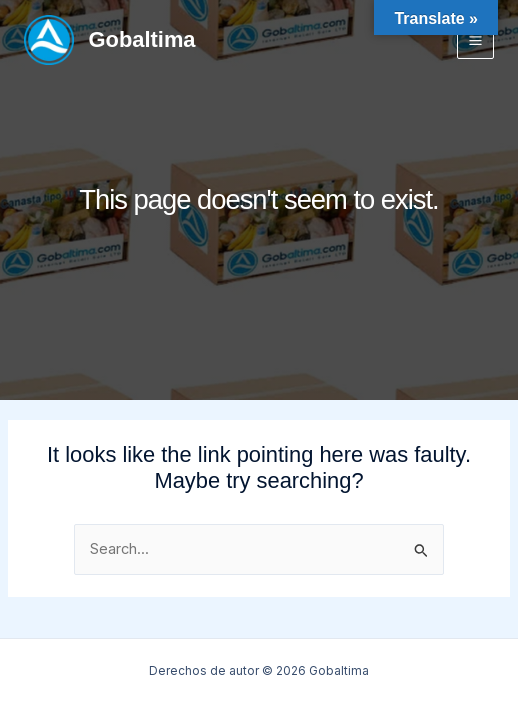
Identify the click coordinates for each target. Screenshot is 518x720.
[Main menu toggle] (475, 39)
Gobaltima (142, 39)
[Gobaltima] (49, 40)
